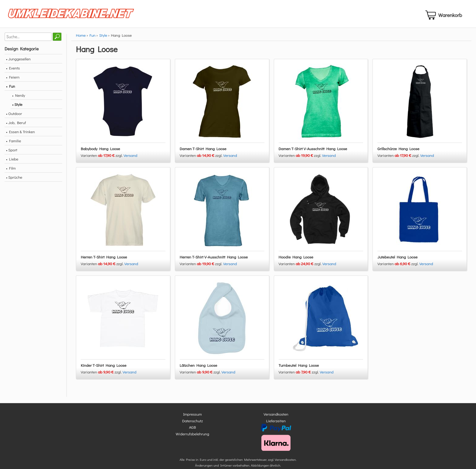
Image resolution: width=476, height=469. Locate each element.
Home (81, 37)
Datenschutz (192, 423)
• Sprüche (14, 179)
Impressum (192, 417)
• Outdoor (14, 116)
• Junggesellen (18, 61)
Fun (93, 37)
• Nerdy (19, 98)
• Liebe (12, 161)
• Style (17, 107)
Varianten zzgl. (102, 158)
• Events (13, 70)
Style (103, 37)
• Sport (12, 152)
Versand (131, 158)
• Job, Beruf (16, 125)
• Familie (14, 143)
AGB (193, 430)
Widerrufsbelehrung (192, 436)
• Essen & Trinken (20, 134)
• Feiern (13, 79)
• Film (11, 170)
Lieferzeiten (276, 423)
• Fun (11, 88)
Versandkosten (276, 417)
